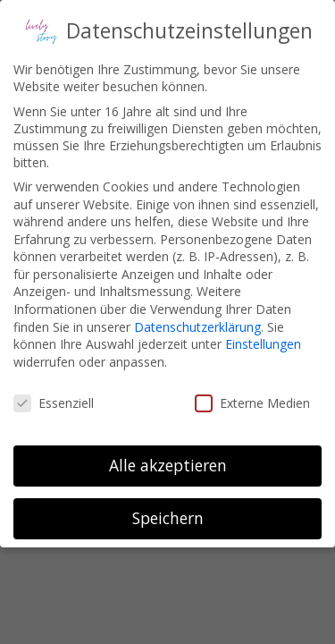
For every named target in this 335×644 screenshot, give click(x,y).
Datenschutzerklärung (197, 327)
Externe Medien (252, 403)
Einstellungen (263, 344)
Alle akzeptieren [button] (168, 465)
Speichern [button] (168, 518)
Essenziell (54, 403)
